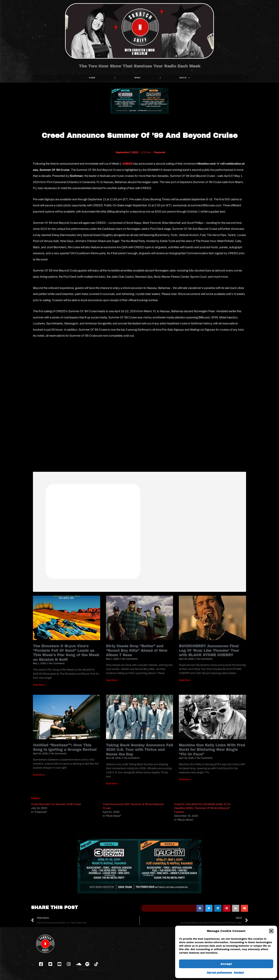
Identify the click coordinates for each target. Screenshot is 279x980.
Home (92, 78)
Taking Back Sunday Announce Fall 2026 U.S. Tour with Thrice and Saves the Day (139, 750)
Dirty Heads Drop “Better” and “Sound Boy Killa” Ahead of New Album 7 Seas (137, 650)
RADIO (185, 78)
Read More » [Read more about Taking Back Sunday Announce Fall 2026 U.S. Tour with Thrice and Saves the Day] (112, 783)
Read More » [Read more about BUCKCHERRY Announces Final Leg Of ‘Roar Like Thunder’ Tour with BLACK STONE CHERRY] (185, 680)
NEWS (138, 78)
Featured (159, 152)
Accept (226, 964)
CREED (128, 164)
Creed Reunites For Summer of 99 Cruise (56, 804)
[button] (271, 931)
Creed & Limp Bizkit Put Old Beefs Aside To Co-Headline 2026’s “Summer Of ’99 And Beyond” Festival (203, 808)
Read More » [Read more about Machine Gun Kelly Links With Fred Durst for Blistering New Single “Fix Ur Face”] (185, 779)
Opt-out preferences (219, 973)
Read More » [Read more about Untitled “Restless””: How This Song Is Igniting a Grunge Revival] (39, 775)
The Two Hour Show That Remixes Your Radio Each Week (140, 69)
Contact (239, 973)
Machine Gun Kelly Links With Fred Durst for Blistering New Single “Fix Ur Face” (212, 750)
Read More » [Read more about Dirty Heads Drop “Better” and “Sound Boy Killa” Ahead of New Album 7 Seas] (112, 680)
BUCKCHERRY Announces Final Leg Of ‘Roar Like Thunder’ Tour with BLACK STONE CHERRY (209, 650)
